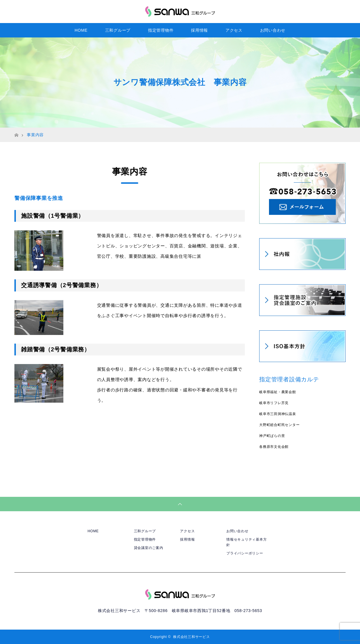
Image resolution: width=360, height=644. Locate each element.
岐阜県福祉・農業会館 (278, 392)
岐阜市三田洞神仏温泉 (278, 414)
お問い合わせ (273, 30)
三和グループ (118, 30)
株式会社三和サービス (192, 637)
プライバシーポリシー (245, 553)
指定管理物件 (161, 30)
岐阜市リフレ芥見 (274, 403)
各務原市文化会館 (274, 447)
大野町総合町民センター (279, 425)
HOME (81, 30)
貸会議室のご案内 (149, 548)
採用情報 (199, 30)
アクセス (234, 30)
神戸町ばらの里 (272, 436)
